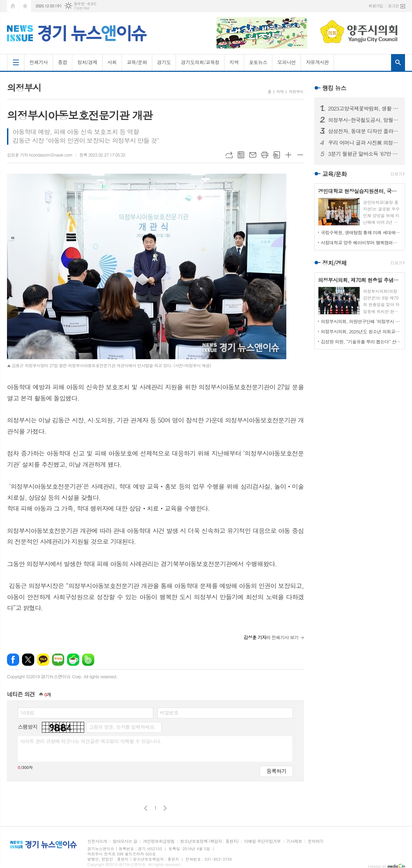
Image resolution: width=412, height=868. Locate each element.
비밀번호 (169, 712)
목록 (241, 155)
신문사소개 (97, 841)
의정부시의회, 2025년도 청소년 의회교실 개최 (361, 331)
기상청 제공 (82, 8)
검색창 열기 (398, 62)
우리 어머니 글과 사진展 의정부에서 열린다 (364, 143)
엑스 (28, 660)
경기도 (164, 62)
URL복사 (229, 155)
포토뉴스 (258, 62)
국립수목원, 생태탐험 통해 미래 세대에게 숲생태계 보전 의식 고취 (361, 232)
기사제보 (294, 841)
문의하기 (315, 841)
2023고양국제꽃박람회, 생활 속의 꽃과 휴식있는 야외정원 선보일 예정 (364, 108)
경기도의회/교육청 (200, 62)
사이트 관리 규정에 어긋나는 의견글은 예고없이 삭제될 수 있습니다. (91, 741)
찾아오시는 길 (125, 841)
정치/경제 (87, 62)
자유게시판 (317, 62)
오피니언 (286, 62)
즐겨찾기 (25, 6)
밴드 (88, 660)
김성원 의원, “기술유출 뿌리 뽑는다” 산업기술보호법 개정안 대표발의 (361, 342)
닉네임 (27, 712)
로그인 (393, 6)
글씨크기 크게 (288, 155)
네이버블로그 (58, 660)
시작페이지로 (13, 6)
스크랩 (277, 155)
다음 (165, 808)
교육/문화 (137, 62)
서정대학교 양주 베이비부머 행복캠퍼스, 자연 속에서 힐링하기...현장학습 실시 (361, 243)
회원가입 (376, 6)
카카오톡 (43, 660)
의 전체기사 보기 (271, 637)
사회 (112, 62)
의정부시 (296, 92)
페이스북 (13, 660)
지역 (234, 62)
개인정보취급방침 (159, 841)
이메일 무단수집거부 (262, 841)
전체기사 (39, 62)
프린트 (265, 155)
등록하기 (276, 771)
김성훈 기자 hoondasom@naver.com (40, 155)
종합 (62, 62)
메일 (253, 155)
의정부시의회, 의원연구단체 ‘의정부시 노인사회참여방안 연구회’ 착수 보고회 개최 (361, 321)
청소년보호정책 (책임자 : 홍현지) (209, 841)
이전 (146, 808)
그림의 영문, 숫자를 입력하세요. (122, 727)
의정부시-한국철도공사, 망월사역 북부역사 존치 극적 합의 (364, 120)
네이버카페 (73, 660)
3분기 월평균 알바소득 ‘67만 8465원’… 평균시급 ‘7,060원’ (364, 154)
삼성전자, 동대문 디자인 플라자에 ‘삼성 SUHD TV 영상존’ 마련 (364, 131)
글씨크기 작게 (300, 155)
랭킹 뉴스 (334, 88)
